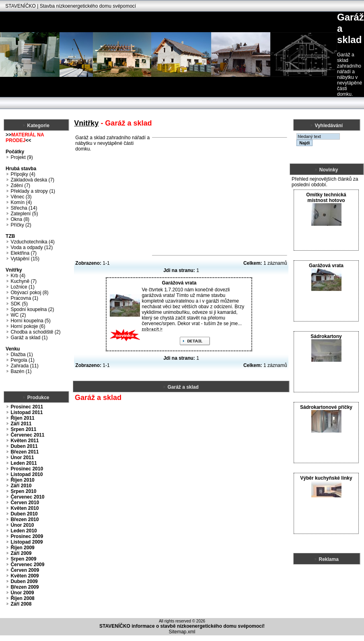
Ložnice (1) (22, 287)
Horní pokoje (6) (28, 326)
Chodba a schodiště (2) (35, 332)
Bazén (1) (21, 371)
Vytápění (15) (25, 259)
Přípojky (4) (23, 174)
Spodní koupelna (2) (32, 309)
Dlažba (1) (22, 355)
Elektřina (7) (24, 253)
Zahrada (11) (24, 366)
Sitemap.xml (182, 632)
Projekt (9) (22, 157)
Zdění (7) (20, 185)
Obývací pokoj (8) (29, 293)
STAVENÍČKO (21, 6)
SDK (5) (19, 304)
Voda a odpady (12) (32, 247)
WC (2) (18, 315)
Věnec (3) (21, 197)
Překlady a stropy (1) (33, 191)
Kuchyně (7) (24, 281)
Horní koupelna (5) (30, 321)
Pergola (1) (22, 360)
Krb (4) (18, 276)
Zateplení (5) (24, 214)
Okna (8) (20, 219)
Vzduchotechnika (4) (32, 242)
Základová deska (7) (32, 180)
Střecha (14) (24, 208)
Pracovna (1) (24, 298)
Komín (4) (21, 202)
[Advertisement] (220, 196)
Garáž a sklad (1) (29, 338)
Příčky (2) (21, 225)
